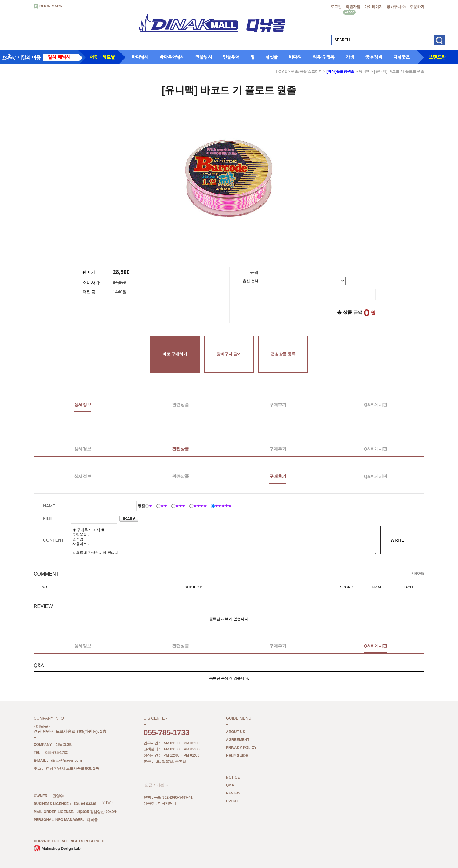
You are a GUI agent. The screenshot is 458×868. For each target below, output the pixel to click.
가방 (350, 57)
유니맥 (364, 71)
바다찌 (295, 57)
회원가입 (353, 7)
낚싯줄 (272, 57)
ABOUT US (236, 732)
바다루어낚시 (172, 57)
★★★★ (200, 506)
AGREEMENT (238, 740)
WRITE (397, 540)
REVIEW (233, 793)
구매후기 (278, 405)
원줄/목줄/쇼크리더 (307, 71)
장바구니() (396, 7)
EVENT (232, 801)
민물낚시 (204, 57)
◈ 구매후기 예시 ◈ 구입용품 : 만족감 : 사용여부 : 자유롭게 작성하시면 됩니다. (224, 540)
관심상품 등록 (283, 354)
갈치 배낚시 (59, 57)
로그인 (336, 7)
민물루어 (231, 57)
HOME (281, 71)
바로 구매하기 (175, 354)
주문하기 (417, 7)
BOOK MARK (48, 6)
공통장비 (374, 57)
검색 (439, 42)
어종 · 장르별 (102, 57)
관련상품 (180, 405)
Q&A (230, 785)
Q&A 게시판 (376, 405)
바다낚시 (140, 57)
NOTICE (233, 777)
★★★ (180, 506)
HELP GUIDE (237, 756)
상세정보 (83, 405)
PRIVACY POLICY (241, 748)
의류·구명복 (324, 57)
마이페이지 (373, 7)
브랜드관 (437, 57)
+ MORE (418, 573)
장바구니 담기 (229, 354)
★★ (164, 506)
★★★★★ (223, 506)
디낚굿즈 (402, 57)
